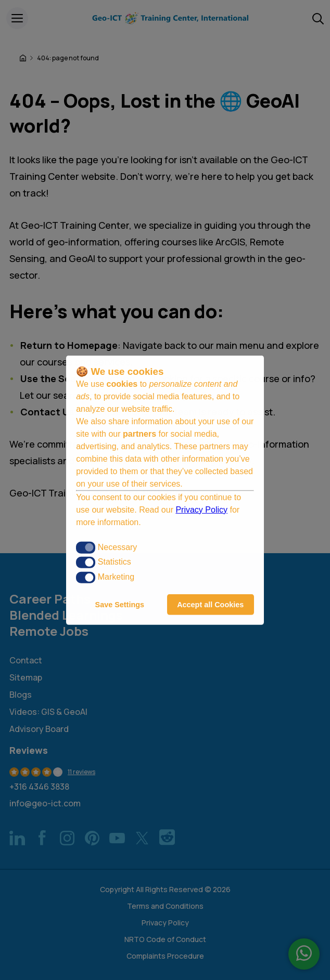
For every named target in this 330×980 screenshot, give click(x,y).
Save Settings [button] (120, 605)
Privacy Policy (201, 510)
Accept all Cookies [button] (210, 605)
